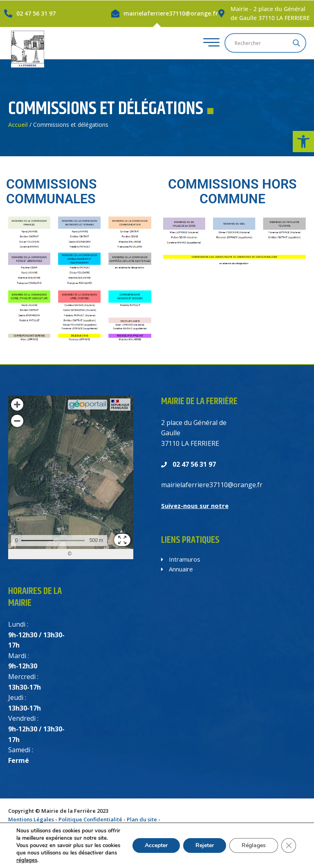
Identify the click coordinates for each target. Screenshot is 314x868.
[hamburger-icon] (209, 43)
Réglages (253, 842)
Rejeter (203, 842)
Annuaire (177, 569)
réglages (69, 860)
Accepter (153, 842)
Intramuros (181, 559)
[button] (303, 142)
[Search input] (262, 43)
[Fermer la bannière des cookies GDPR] (289, 842)
